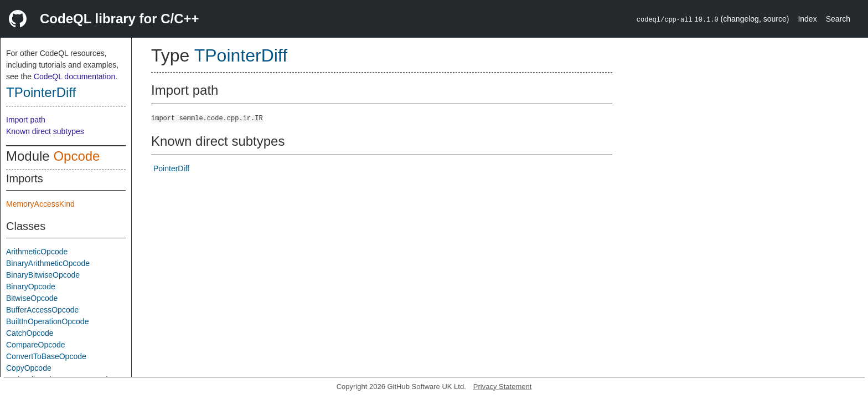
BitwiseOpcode (32, 298)
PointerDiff (171, 168)
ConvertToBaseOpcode (46, 356)
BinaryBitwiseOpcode (43, 275)
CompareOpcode (36, 345)
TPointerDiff (41, 92)
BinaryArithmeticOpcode (48, 263)
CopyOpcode (29, 368)
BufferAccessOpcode (42, 310)
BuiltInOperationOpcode (47, 321)
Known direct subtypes (45, 131)
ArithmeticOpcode (37, 252)
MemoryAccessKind (40, 204)
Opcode (76, 156)
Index (807, 19)
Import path (26, 120)
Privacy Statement (503, 387)
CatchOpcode (30, 333)
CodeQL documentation (74, 76)
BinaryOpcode (31, 287)
